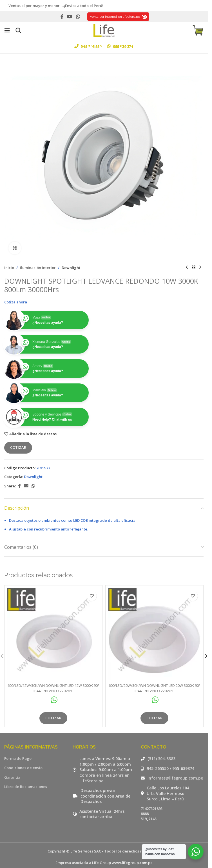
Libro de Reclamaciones (26, 787)
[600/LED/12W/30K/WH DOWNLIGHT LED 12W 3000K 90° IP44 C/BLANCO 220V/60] (53, 634)
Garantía (12, 777)
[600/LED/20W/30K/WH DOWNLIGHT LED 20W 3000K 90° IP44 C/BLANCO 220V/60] (154, 634)
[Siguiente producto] (200, 268)
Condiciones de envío (23, 768)
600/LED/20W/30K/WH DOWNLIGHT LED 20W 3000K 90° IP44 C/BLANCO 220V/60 (155, 688)
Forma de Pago (18, 758)
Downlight (71, 268)
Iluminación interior (38, 268)
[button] (206, 656)
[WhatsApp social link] (78, 17)
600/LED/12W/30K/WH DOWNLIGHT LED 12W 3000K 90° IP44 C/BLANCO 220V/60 (53, 688)
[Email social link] (26, 486)
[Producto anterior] (187, 268)
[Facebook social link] (62, 17)
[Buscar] (18, 30)
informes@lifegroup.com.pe (175, 778)
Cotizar (18, 447)
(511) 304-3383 (161, 759)
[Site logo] (104, 30)
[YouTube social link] (70, 17)
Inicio (9, 268)
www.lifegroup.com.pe (132, 863)
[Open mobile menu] (7, 30)
